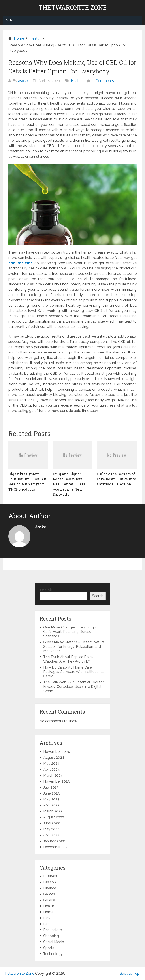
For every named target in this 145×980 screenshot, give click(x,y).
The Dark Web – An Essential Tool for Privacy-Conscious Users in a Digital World (73, 687)
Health (76, 81)
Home (48, 912)
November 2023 (56, 781)
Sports (49, 948)
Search (46, 589)
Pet (46, 924)
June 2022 (52, 823)
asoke (23, 81)
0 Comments (103, 81)
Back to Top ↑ (131, 973)
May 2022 (51, 829)
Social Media (54, 942)
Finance (50, 888)
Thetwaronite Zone (73, 8)
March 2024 (53, 775)
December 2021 (56, 847)
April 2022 (51, 835)
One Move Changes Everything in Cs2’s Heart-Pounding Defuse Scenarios (70, 632)
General (50, 900)
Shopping (51, 936)
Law (47, 918)
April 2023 (51, 805)
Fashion (50, 882)
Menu (10, 20)
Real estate (53, 930)
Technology (53, 954)
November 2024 (57, 752)
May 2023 (51, 799)
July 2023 (51, 787)
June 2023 (52, 793)
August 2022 (54, 817)
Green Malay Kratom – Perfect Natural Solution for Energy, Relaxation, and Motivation (74, 647)
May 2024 (51, 763)
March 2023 (53, 811)
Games (49, 894)
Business (50, 876)
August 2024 (54, 757)
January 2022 (54, 841)
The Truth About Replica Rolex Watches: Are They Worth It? (68, 659)
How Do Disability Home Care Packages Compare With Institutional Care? (73, 672)
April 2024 (52, 769)
